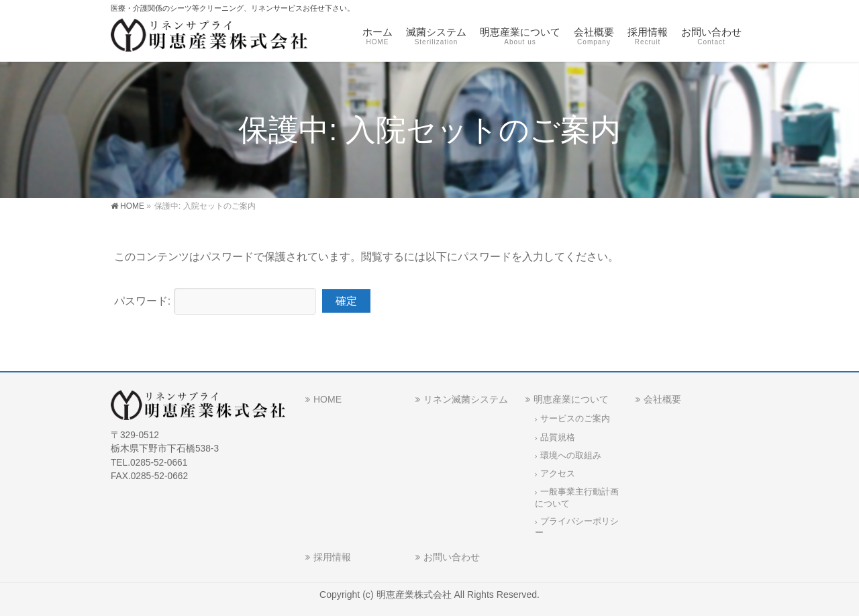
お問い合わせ (452, 557)
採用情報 (332, 557)
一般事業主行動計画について (577, 498)
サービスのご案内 (575, 419)
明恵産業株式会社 (415, 595)
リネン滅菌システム (466, 399)
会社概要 (662, 399)
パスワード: (215, 301)
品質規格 (558, 438)
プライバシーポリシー (577, 527)
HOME (327, 399)
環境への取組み (571, 456)
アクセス (558, 474)
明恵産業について (571, 399)
